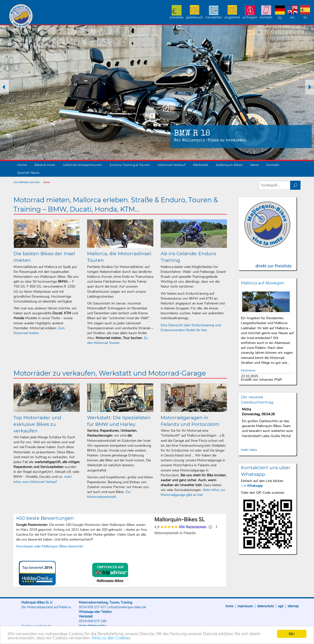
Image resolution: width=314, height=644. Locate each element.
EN (293, 17)
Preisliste (177, 17)
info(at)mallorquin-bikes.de (127, 607)
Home (22, 165)
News (255, 165)
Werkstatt (201, 165)
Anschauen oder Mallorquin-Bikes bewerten (50, 546)
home (46, 182)
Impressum (245, 606)
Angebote (232, 17)
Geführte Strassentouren (82, 165)
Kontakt (266, 17)
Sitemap (293, 606)
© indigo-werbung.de (36, 626)
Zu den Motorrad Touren (117, 340)
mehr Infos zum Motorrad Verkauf (43, 479)
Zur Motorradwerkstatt (109, 494)
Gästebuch (195, 17)
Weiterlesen (248, 370)
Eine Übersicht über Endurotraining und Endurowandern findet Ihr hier (191, 328)
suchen (295, 185)
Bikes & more (45, 165)
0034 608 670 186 (93, 621)
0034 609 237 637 (93, 607)
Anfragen (250, 17)
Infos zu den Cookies (111, 640)
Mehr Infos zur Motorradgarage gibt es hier (193, 492)
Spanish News (28, 173)
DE (280, 17)
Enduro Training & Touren (130, 165)
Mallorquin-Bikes (50, 16)
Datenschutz (265, 606)
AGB (281, 606)
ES (305, 17)
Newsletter (214, 17)
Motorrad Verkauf (172, 165)
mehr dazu (249, 450)
